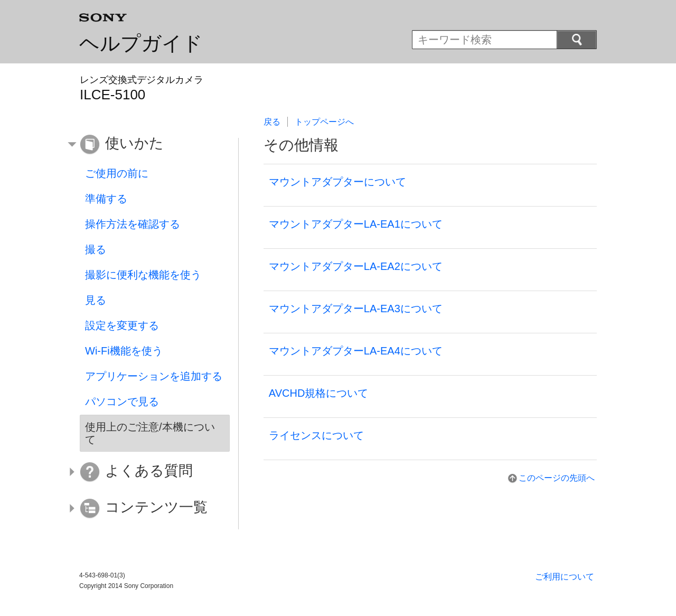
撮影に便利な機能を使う (143, 275)
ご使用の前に (117, 173)
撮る (96, 249)
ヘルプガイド (141, 43)
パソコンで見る (122, 402)
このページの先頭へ (557, 478)
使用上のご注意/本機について (150, 433)
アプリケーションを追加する (154, 376)
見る (96, 300)
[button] (147, 145)
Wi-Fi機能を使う (124, 351)
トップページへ (324, 122)
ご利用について (565, 577)
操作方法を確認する (133, 224)
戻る (272, 122)
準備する (106, 199)
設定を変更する (122, 325)
